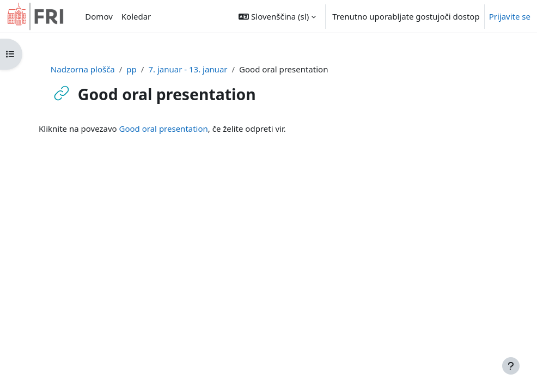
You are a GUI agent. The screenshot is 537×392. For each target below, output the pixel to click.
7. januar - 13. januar (188, 69)
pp (131, 69)
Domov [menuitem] (99, 16)
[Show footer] (511, 366)
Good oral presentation (164, 128)
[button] (277, 16)
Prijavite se (510, 16)
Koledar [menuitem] (136, 16)
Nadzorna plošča (83, 69)
